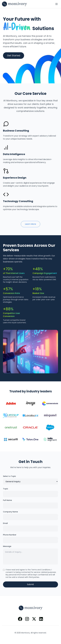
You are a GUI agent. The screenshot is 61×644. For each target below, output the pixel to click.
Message (7, 546)
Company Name (10, 512)
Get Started (14, 55)
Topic (6, 489)
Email (5, 523)
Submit (30, 584)
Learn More (30, 224)
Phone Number (10, 535)
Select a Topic (9, 476)
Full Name (7, 500)
